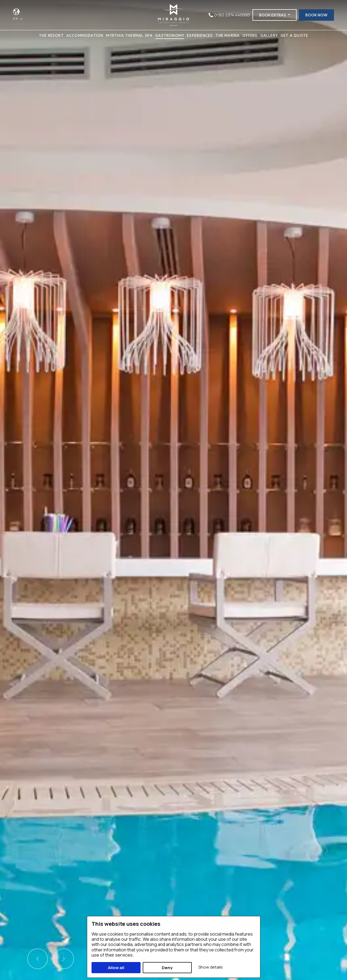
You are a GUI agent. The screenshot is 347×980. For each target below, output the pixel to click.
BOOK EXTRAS (273, 15)
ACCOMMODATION (85, 36)
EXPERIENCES (200, 36)
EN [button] (16, 18)
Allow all (116, 968)
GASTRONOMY (170, 36)
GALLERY (269, 36)
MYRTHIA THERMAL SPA (129, 36)
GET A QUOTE (294, 36)
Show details (211, 967)
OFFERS (250, 36)
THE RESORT (51, 36)
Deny (167, 968)
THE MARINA (228, 36)
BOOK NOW (316, 15)
